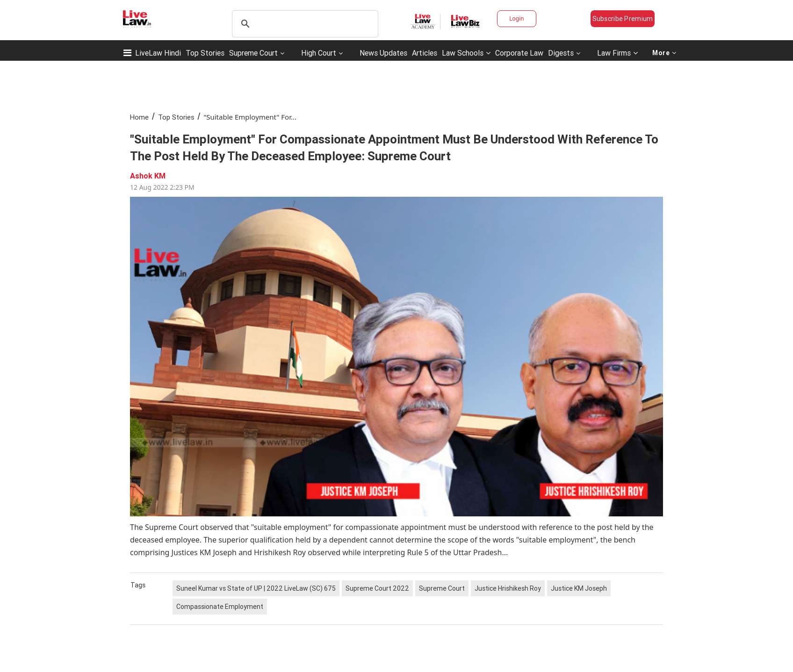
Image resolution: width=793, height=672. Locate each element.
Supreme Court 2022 (377, 588)
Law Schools (466, 53)
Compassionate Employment (220, 607)
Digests (561, 53)
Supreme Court (253, 53)
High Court (319, 53)
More (664, 53)
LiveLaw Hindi (158, 53)
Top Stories (205, 53)
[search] (304, 24)
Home (139, 117)
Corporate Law (519, 53)
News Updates (383, 53)
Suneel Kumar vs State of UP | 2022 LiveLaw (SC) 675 (256, 588)
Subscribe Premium (623, 19)
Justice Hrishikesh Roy (508, 588)
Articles (425, 53)
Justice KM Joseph (579, 588)
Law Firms (617, 53)
